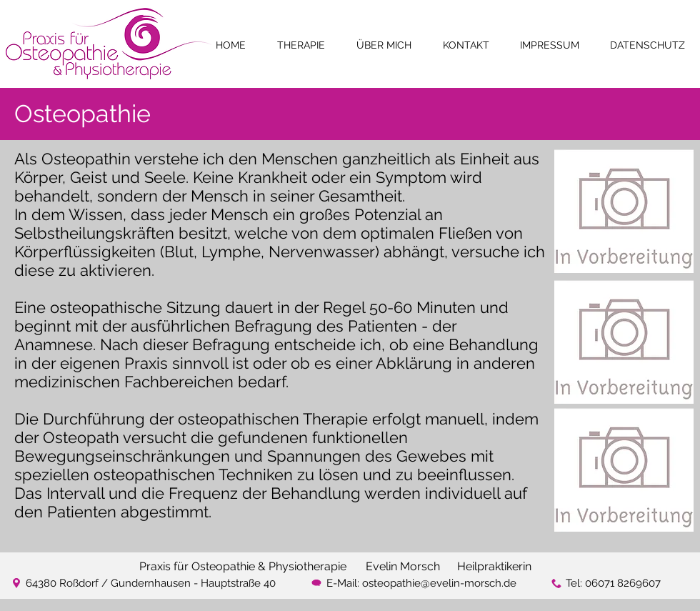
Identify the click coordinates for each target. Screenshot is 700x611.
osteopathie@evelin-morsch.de (439, 583)
